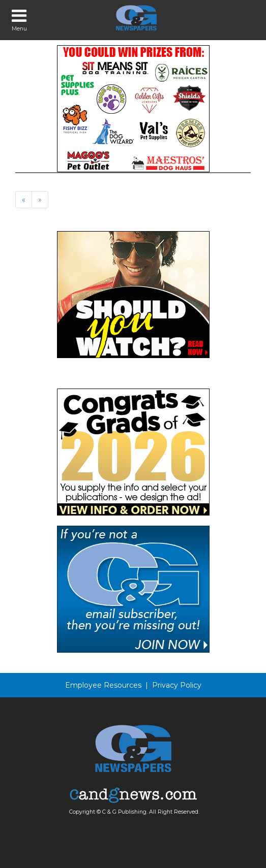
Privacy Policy (177, 685)
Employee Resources (103, 685)
